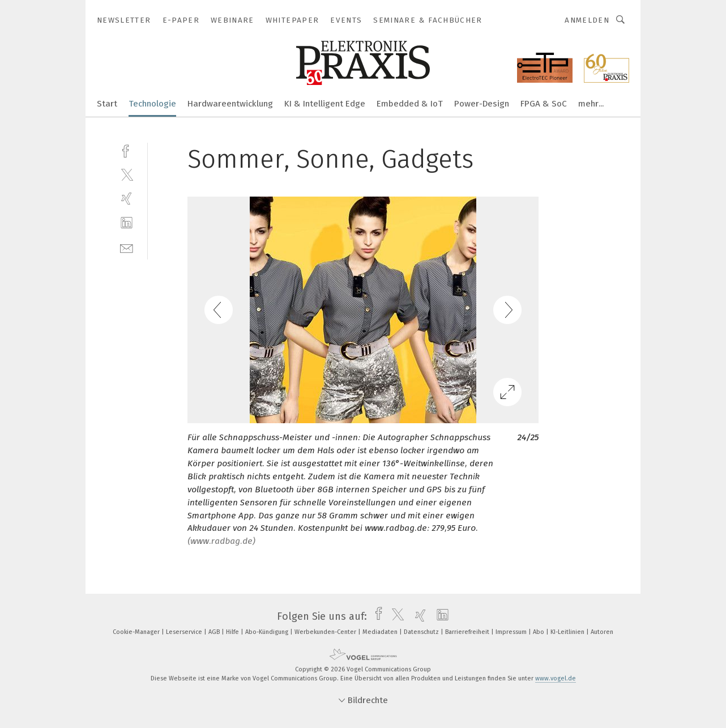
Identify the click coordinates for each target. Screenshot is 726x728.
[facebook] (127, 150)
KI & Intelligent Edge (325, 104)
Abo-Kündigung (268, 632)
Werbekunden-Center (326, 632)
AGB (215, 632)
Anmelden (587, 20)
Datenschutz (422, 632)
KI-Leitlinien (568, 632)
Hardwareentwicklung (230, 104)
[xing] (127, 199)
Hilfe (233, 632)
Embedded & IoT (410, 104)
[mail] (127, 247)
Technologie (152, 104)
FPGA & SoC (544, 104)
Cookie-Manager (137, 632)
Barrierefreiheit (468, 632)
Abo (539, 632)
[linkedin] (127, 223)
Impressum (512, 632)
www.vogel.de (556, 678)
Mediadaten (381, 632)
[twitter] (127, 174)
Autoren (602, 632)
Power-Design (482, 104)
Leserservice (185, 632)
